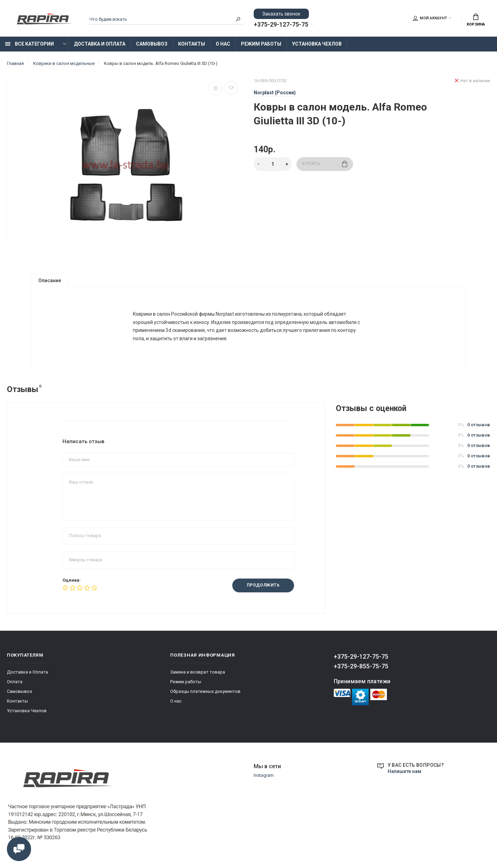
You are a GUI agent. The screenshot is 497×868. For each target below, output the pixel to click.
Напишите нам (405, 774)
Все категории (30, 44)
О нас (223, 44)
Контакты (192, 44)
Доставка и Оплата (100, 44)
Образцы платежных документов (205, 694)
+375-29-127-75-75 (281, 25)
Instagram (264, 779)
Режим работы (261, 44)
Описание (50, 280)
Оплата (15, 685)
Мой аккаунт (430, 18)
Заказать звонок (281, 14)
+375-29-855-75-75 (361, 669)
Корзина (476, 20)
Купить (325, 164)
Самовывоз (152, 44)
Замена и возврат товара (198, 675)
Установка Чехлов (317, 44)
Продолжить (263, 589)
